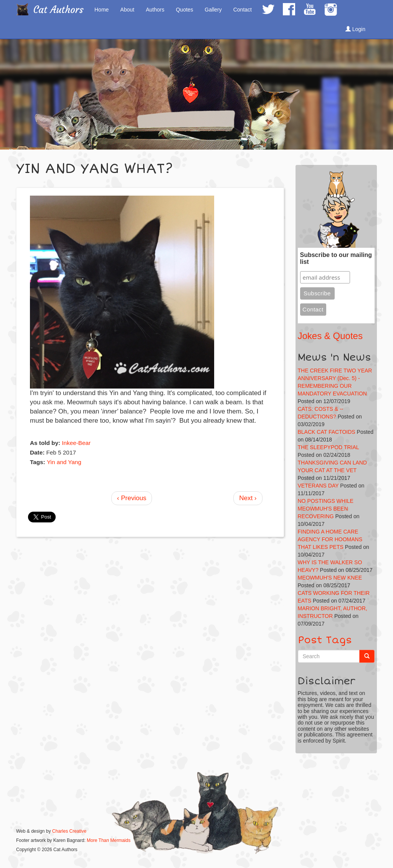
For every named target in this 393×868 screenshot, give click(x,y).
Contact (243, 10)
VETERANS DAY (318, 486)
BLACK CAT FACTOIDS (327, 432)
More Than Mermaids (109, 840)
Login (355, 29)
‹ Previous (132, 498)
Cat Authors (59, 10)
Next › (248, 498)
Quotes (184, 10)
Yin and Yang (64, 462)
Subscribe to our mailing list (336, 258)
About (127, 10)
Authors (155, 10)
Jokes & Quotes (330, 336)
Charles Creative (69, 831)
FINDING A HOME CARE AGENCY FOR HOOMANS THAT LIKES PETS (330, 539)
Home (102, 10)
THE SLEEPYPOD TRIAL (329, 447)
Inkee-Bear (76, 443)
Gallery (213, 10)
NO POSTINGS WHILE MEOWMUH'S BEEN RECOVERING (326, 509)
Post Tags (325, 640)
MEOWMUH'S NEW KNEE (330, 578)
